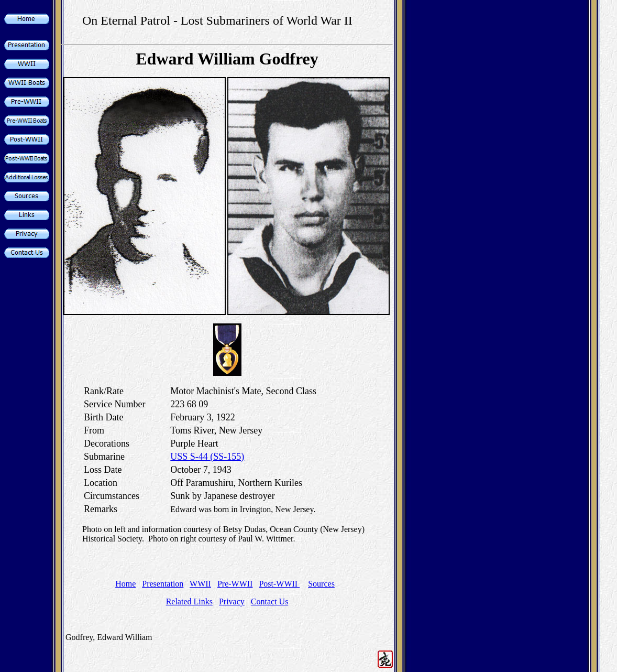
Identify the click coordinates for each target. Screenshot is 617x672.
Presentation (163, 584)
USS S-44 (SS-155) (207, 457)
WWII (200, 584)
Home (125, 584)
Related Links (189, 601)
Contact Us (270, 601)
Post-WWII (279, 584)
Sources (321, 584)
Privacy (232, 601)
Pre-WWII (235, 584)
